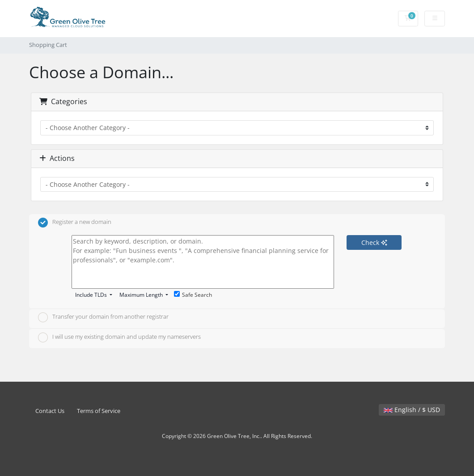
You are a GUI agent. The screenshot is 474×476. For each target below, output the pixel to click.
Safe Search (193, 295)
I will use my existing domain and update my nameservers (119, 337)
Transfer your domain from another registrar (103, 317)
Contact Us (50, 411)
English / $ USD (412, 410)
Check (374, 242)
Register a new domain (75, 223)
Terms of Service (99, 411)
